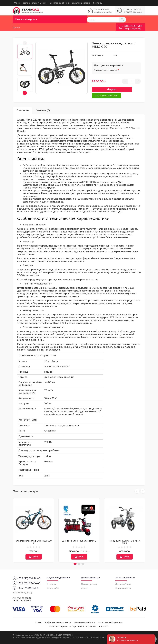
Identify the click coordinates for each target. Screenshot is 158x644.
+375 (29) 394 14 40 (133, 12)
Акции (84, 588)
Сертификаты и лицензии (35, 3)
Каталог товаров (25, 19)
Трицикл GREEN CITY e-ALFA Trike (125, 540)
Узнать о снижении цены (106, 94)
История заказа (123, 588)
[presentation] (136, 489)
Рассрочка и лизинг (106, 70)
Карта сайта (53, 588)
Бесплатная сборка (59, 3)
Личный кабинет (123, 583)
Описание (23, 109)
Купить (103, 89)
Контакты (98, 3)
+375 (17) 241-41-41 (26, 587)
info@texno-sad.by (103, 12)
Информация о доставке (58, 622)
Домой (16, 28)
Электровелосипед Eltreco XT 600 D (34, 540)
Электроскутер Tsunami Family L (79, 539)
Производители (89, 583)
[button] (75, 563)
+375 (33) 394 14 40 (132, 9)
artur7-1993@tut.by (23, 592)
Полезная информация (110, 622)
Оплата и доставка (81, 3)
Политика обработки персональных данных (72, 626)
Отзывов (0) (43, 109)
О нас (17, 3)
